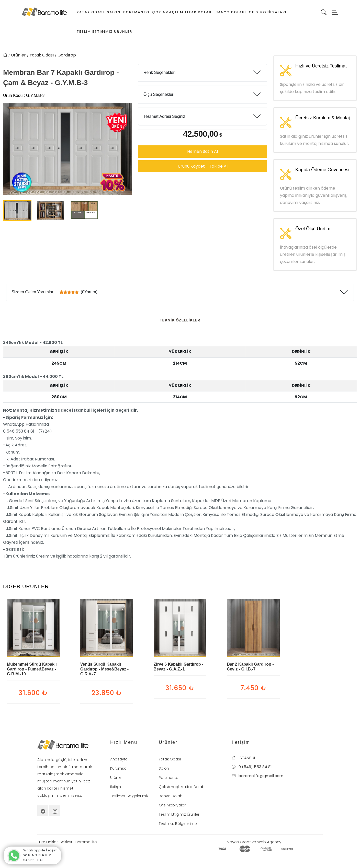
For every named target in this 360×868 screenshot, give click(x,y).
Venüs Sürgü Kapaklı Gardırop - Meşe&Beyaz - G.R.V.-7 (104, 669)
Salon (114, 12)
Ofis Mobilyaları (268, 12)
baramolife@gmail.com (257, 776)
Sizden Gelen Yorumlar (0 (54, 292)
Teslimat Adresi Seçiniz (164, 116)
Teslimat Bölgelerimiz (129, 796)
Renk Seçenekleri (159, 72)
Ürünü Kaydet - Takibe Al (203, 166)
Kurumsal (119, 768)
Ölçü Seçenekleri (159, 94)
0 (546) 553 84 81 (252, 767)
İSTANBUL (244, 758)
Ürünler (18, 55)
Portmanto (136, 12)
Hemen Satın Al (202, 151)
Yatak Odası (91, 12)
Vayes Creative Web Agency (254, 842)
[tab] (180, 320)
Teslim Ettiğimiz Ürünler (104, 32)
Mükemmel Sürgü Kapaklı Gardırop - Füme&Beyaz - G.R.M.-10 (32, 669)
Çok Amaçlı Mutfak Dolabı (183, 12)
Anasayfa (119, 759)
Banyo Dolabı (231, 12)
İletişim (116, 787)
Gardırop (67, 55)
